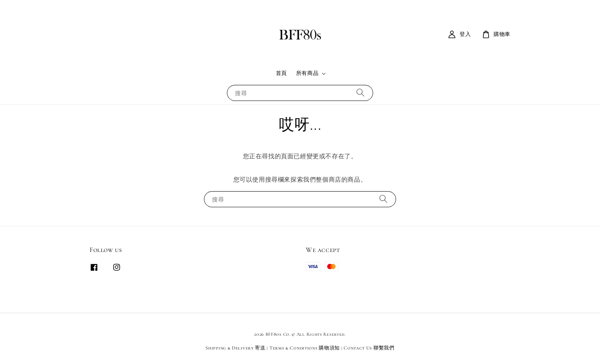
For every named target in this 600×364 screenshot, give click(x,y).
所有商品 (307, 73)
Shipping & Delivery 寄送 (235, 348)
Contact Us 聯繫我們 (369, 348)
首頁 (281, 73)
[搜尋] (360, 93)
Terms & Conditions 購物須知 (305, 348)
